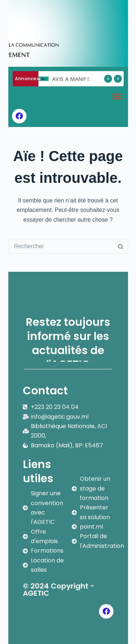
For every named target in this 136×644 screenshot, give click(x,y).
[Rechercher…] (61, 246)
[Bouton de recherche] (121, 246)
